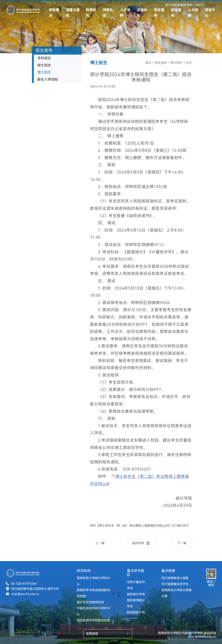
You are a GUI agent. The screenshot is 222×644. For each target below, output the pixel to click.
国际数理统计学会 (136, 603)
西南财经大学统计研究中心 (93, 581)
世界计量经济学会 (136, 585)
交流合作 (142, 13)
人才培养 (125, 13)
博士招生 (44, 73)
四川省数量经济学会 (175, 584)
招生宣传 (176, 13)
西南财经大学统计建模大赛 (176, 593)
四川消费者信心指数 (175, 578)
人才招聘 (193, 13)
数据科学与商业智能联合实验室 (93, 593)
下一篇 (182, 543)
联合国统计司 (136, 612)
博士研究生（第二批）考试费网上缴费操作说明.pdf (134, 526)
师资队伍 (108, 13)
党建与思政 (73, 13)
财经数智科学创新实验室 (93, 620)
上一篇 (100, 543)
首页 (148, 63)
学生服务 (159, 13)
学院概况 (54, 13)
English (211, 5)
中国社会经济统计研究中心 (93, 611)
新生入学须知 (48, 80)
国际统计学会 (136, 594)
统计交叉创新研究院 (90, 602)
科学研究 (91, 13)
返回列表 (141, 543)
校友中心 (210, 13)
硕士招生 (44, 66)
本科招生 (44, 59)
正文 (189, 63)
